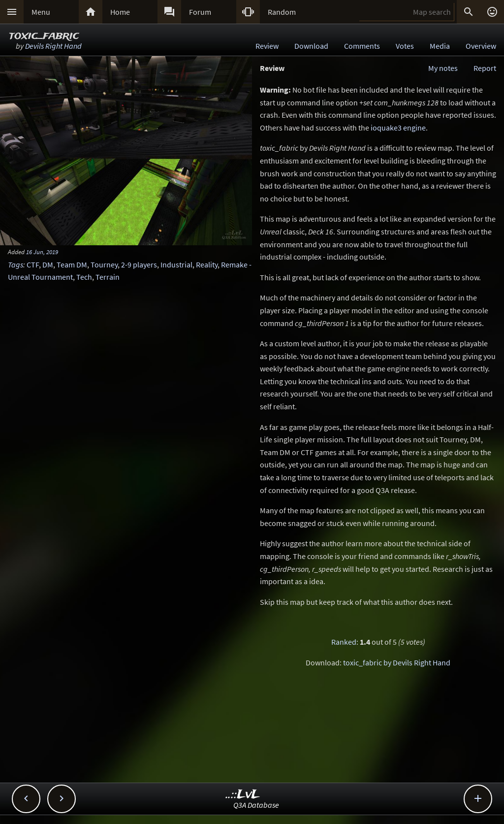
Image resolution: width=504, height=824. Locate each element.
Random (282, 12)
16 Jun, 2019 (42, 252)
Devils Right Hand (53, 46)
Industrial (176, 264)
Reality (207, 264)
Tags (16, 264)
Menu (41, 12)
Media (440, 46)
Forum (200, 12)
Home (120, 12)
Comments (362, 46)
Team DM (72, 264)
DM (48, 264)
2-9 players (139, 264)
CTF (33, 264)
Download (311, 46)
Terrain (108, 277)
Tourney (104, 264)
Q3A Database (256, 805)
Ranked (344, 642)
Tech (84, 277)
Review (267, 46)
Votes (405, 46)
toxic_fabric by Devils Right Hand (397, 662)
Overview (481, 46)
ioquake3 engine (398, 128)
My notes (443, 68)
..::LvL (243, 795)
